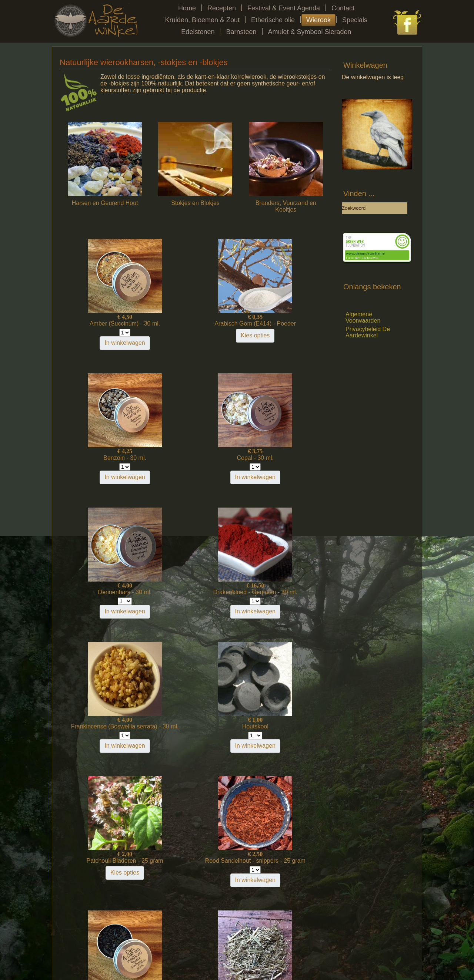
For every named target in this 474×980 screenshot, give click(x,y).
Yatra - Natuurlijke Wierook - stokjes (105, 864)
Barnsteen (241, 32)
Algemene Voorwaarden (363, 317)
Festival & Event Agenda (284, 8)
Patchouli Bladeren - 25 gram (286, 592)
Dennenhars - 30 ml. (195, 458)
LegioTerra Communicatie (251, 964)
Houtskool (195, 592)
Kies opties (195, 342)
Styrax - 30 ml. (195, 726)
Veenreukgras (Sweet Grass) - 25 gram (286, 730)
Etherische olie (273, 20)
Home (187, 8)
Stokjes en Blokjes (195, 203)
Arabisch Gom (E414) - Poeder (196, 327)
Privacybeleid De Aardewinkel (368, 332)
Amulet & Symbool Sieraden (310, 32)
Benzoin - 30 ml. (286, 324)
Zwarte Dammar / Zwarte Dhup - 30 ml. (195, 864)
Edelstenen (198, 32)
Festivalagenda (128, 944)
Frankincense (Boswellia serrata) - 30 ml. (105, 595)
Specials (355, 20)
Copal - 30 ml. (105, 458)
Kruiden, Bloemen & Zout (202, 20)
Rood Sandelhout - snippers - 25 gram (105, 730)
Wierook (318, 20)
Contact (343, 8)
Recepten (222, 8)
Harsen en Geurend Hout (105, 203)
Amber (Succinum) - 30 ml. (105, 324)
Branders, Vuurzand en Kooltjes (286, 206)
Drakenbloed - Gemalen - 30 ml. (286, 461)
